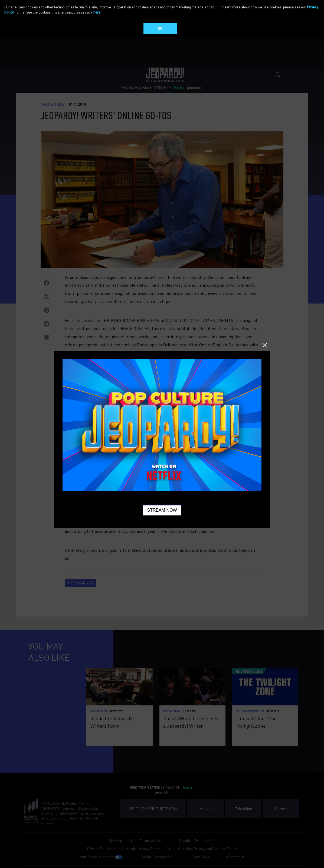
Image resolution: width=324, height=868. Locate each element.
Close (265, 345)
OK (160, 28)
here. (97, 12)
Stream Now (162, 510)
